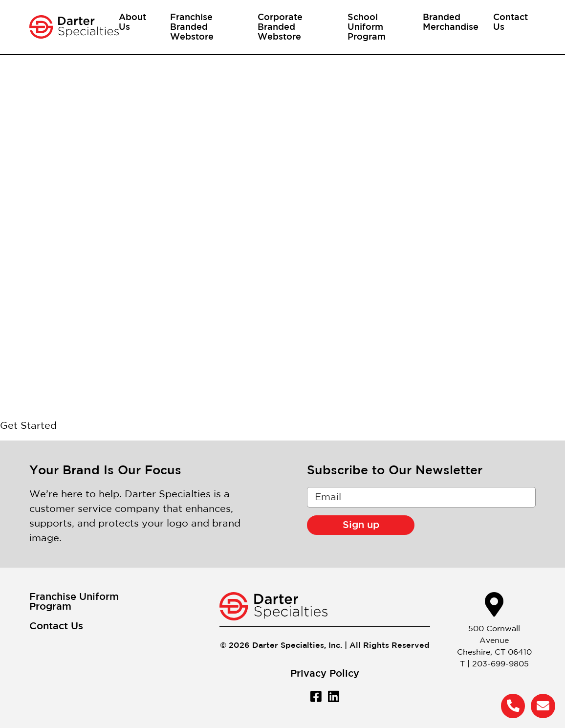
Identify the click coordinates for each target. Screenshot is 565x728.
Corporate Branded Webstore (280, 27)
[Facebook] (316, 696)
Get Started (28, 426)
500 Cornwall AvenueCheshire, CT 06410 (494, 641)
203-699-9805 (500, 664)
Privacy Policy (325, 674)
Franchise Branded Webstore (192, 27)
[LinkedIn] (333, 696)
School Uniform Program (367, 27)
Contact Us (56, 626)
